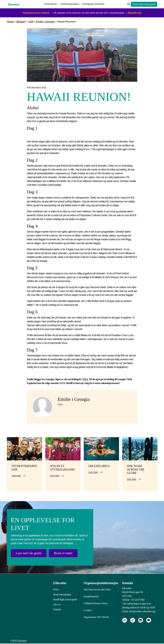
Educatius (60, 583)
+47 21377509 (137, 599)
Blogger (21, 21)
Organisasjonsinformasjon (101, 583)
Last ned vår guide (29, 553)
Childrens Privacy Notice (96, 603)
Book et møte (64, 553)
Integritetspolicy (91, 596)
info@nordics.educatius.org (142, 611)
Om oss (57, 604)
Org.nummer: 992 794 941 (96, 617)
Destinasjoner (51, 4)
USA (31, 21)
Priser (56, 589)
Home (10, 21)
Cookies (88, 610)
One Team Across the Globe (97, 589)
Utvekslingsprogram (70, 4)
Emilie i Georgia (45, 21)
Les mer (16, 475)
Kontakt (57, 609)
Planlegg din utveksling (93, 4)
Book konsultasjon (62, 594)
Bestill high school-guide (144, 4)
